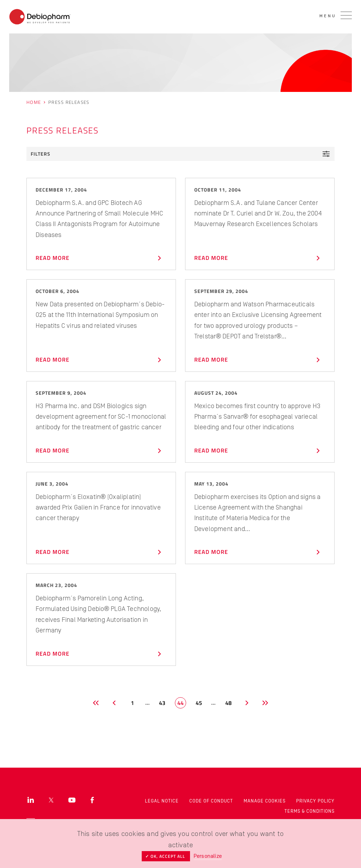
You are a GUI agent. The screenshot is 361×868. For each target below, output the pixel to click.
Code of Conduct (211, 801)
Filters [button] (180, 154)
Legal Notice (162, 801)
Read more (100, 258)
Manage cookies (265, 801)
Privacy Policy (315, 801)
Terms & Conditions (310, 811)
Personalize (208, 856)
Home (34, 102)
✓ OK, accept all (166, 856)
